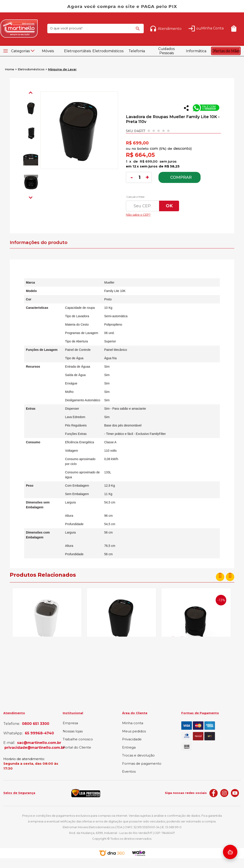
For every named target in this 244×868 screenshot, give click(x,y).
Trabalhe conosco (78, 739)
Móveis (48, 51)
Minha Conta (212, 28)
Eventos (129, 772)
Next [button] (31, 197)
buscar (139, 31)
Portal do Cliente (77, 748)
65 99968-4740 (39, 733)
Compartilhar (186, 108)
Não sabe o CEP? (168, 213)
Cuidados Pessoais (166, 51)
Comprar (181, 177)
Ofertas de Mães (226, 51)
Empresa (70, 723)
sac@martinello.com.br (39, 743)
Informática (196, 51)
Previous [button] (31, 93)
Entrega (129, 748)
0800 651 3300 (36, 724)
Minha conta (133, 723)
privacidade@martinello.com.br (35, 748)
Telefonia (137, 51)
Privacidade (132, 739)
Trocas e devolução (138, 756)
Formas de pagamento (142, 764)
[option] (31, 108)
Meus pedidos (134, 731)
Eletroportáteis (77, 51)
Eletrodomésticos (107, 51)
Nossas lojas (73, 731)
